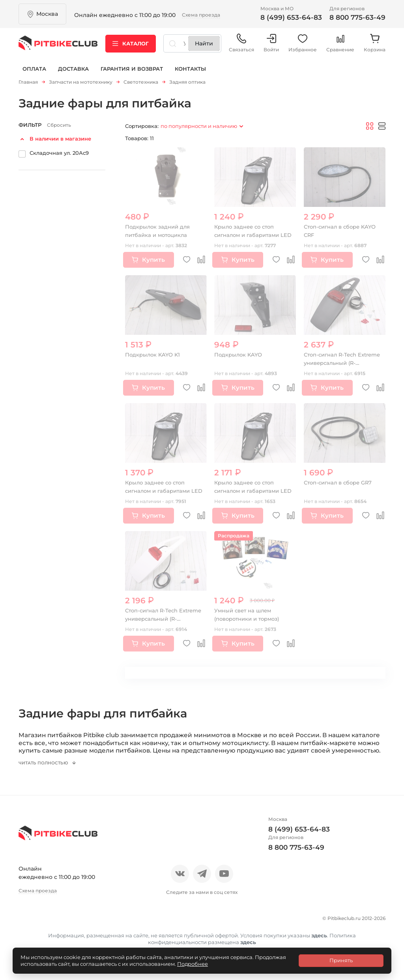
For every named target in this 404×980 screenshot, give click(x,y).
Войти (271, 47)
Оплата (34, 74)
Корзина (375, 47)
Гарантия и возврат (132, 74)
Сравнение (340, 47)
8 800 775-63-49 (357, 17)
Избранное (303, 47)
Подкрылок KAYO (240, 357)
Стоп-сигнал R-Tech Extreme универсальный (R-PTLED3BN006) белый (162, 621)
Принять (341, 960)
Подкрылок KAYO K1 (154, 357)
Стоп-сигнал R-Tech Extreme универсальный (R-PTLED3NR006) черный (341, 365)
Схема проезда (201, 15)
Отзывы (57, 926)
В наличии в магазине (60, 141)
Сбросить (59, 128)
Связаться (241, 47)
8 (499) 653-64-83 (291, 17)
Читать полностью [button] (48, 773)
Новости (93, 926)
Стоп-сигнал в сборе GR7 (341, 485)
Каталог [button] (131, 47)
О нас (27, 926)
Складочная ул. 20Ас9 (59, 155)
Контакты (190, 74)
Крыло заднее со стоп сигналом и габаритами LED (249, 237)
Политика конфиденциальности (143, 940)
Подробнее (193, 964)
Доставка (73, 74)
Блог (123, 926)
